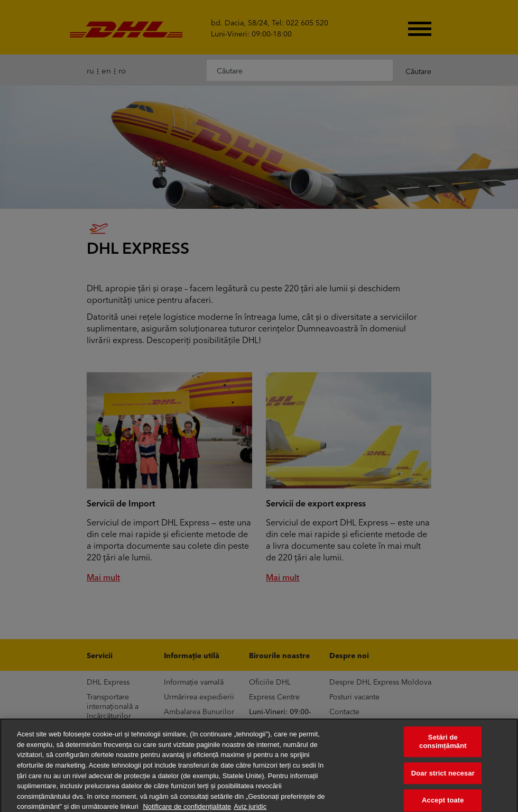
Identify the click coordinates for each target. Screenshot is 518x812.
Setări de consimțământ (443, 746)
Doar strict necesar (443, 777)
